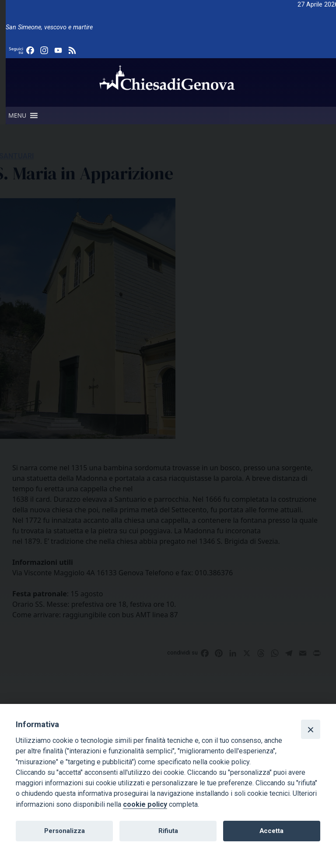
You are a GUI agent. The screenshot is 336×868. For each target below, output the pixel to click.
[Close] (311, 729)
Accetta (271, 831)
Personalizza (65, 831)
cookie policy (145, 804)
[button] (17, 115)
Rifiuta (168, 831)
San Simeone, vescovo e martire (49, 27)
